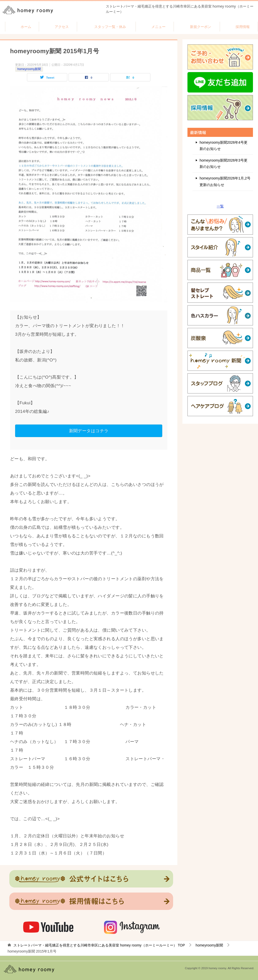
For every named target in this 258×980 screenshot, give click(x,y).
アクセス (62, 27)
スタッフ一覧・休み (110, 27)
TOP (99, 945)
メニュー (158, 27)
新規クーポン (201, 27)
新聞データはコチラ (89, 431)
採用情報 (243, 27)
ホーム (26, 27)
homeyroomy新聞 (29, 69)
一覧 (220, 206)
